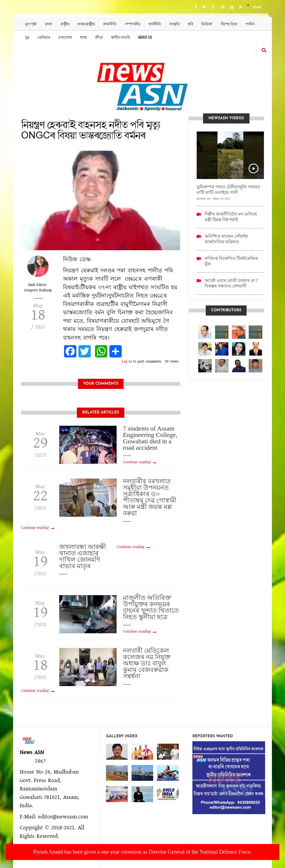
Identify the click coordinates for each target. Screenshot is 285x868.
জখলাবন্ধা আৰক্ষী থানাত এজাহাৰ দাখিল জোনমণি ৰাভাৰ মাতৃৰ (83, 556)
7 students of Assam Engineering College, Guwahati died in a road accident (150, 438)
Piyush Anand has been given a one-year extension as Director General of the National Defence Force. (142, 852)
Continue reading (137, 462)
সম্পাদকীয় (133, 24)
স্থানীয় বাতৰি (120, 37)
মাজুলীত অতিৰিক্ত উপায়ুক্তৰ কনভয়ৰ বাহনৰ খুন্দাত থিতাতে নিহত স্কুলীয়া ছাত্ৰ (151, 607)
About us (145, 37)
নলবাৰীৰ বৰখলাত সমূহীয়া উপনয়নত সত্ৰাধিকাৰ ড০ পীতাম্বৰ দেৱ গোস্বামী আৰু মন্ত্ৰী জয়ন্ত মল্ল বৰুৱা (150, 497)
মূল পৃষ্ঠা (31, 24)
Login (257, 7)
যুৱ (27, 37)
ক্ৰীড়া (99, 37)
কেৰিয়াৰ (44, 37)
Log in (127, 361)
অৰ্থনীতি (155, 24)
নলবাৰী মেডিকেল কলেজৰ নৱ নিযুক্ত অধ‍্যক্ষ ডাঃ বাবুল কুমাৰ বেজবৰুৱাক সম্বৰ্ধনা (147, 663)
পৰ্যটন (250, 24)
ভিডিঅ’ (207, 24)
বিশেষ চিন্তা (229, 24)
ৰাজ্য (49, 24)
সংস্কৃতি (175, 24)
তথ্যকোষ (65, 37)
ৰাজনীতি (110, 24)
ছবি (191, 24)
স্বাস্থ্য (84, 37)
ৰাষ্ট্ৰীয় (65, 24)
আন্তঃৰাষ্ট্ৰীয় (86, 24)
